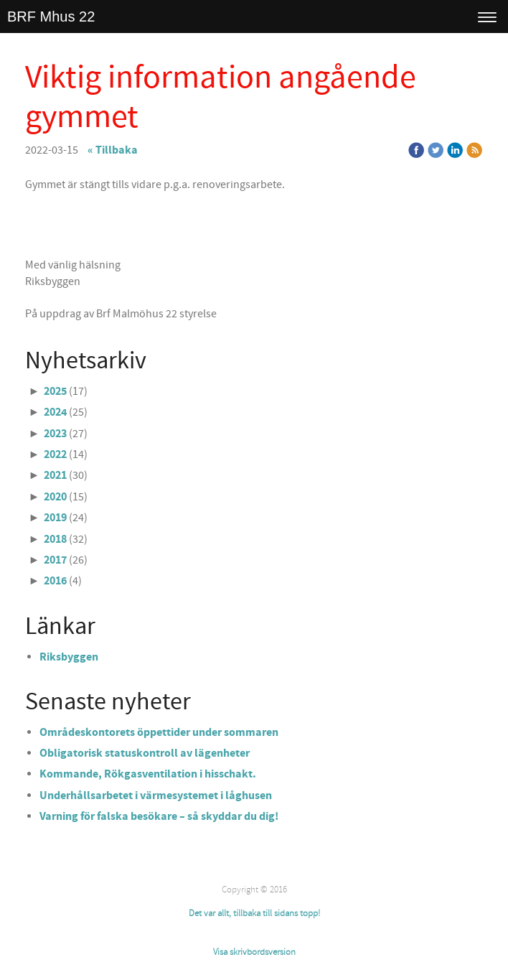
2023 (55, 434)
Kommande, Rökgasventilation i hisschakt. (148, 774)
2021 (55, 475)
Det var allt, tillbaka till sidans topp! (254, 913)
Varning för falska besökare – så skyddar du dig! (159, 816)
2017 (55, 560)
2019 (55, 518)
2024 (55, 412)
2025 (55, 391)
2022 (55, 454)
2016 (55, 581)
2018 (55, 539)
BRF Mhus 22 (51, 17)
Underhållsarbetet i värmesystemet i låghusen (156, 795)
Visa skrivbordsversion (254, 952)
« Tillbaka (113, 150)
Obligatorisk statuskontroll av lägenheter (145, 753)
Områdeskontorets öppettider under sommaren (159, 732)
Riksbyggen (69, 657)
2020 (55, 497)
